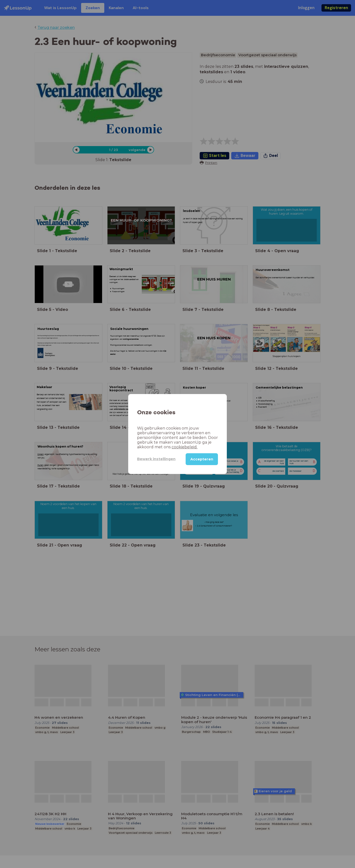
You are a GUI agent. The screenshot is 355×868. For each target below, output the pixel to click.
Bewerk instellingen (156, 459)
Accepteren (202, 459)
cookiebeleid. (185, 447)
